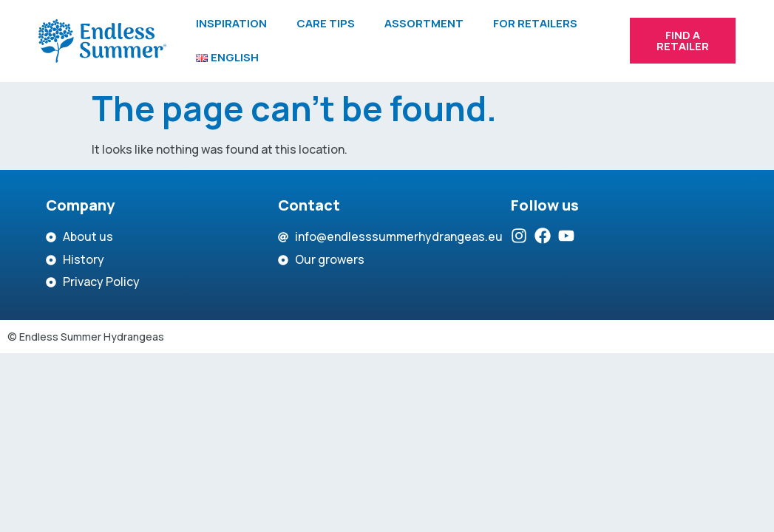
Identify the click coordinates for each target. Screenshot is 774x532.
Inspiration (231, 23)
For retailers (535, 23)
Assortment (424, 23)
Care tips (326, 23)
